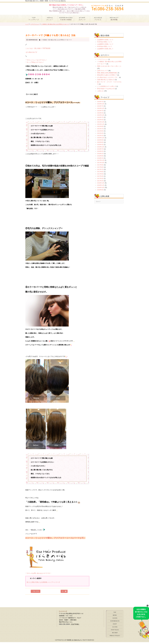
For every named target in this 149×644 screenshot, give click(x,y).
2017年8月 (100, 169)
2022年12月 (101, 117)
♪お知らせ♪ (101, 93)
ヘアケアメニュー (103, 61)
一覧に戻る (36, 593)
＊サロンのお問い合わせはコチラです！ (38, 575)
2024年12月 (101, 106)
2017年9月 (100, 167)
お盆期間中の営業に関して (105, 51)
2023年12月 (101, 110)
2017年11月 (101, 162)
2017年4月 (100, 178)
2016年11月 (101, 187)
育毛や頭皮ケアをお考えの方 (106, 90)
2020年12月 (101, 140)
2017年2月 (100, 182)
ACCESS (115, 629)
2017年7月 (100, 171)
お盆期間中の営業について (105, 42)
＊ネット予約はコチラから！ (35, 64)
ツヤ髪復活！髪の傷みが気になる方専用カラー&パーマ (56, 42)
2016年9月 (100, 192)
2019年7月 (100, 151)
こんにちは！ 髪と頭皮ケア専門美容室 (38, 50)
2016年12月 (101, 185)
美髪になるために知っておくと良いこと (109, 68)
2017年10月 (101, 164)
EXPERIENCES (115, 623)
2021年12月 (101, 124)
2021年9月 (100, 128)
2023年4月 (100, 115)
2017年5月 (100, 176)
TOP (115, 614)
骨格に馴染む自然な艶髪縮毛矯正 (107, 75)
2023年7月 (100, 112)
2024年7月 (100, 108)
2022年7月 (100, 119)
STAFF (115, 626)
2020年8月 (100, 144)
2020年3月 (100, 146)
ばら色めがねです (31, 54)
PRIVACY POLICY (115, 637)
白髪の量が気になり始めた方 (106, 81)
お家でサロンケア (103, 72)
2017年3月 (100, 180)
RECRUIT (115, 635)
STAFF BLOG (115, 632)
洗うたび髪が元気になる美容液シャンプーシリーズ (43, 584)
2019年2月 (100, 153)
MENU (115, 617)
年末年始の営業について (105, 44)
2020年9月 (100, 142)
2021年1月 (100, 137)
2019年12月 (101, 149)
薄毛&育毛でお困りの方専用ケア (107, 77)
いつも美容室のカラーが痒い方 (107, 88)
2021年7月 (100, 131)
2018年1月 (100, 160)
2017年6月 (100, 173)
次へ (64, 593)
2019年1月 (100, 155)
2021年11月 (101, 126)
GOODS (115, 620)
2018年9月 (100, 158)
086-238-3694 (64, 626)
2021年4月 (100, 135)
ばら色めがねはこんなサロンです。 (108, 79)
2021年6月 (100, 133)
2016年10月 (101, 189)
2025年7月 (100, 103)
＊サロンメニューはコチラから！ (36, 62)
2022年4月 (100, 122)
